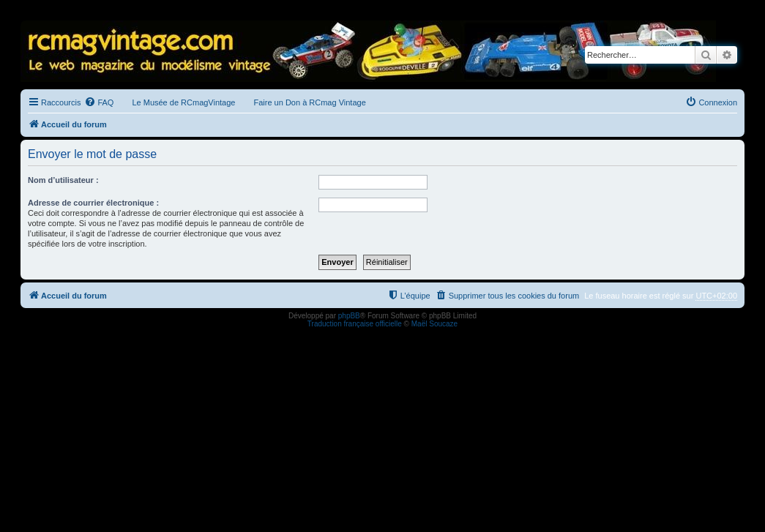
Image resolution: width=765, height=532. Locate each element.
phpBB (349, 316)
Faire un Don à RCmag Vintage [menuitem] (309, 102)
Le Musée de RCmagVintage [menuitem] (183, 102)
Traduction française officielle (355, 324)
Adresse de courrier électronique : (93, 203)
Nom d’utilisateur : (63, 180)
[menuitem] (99, 102)
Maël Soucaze (434, 324)
